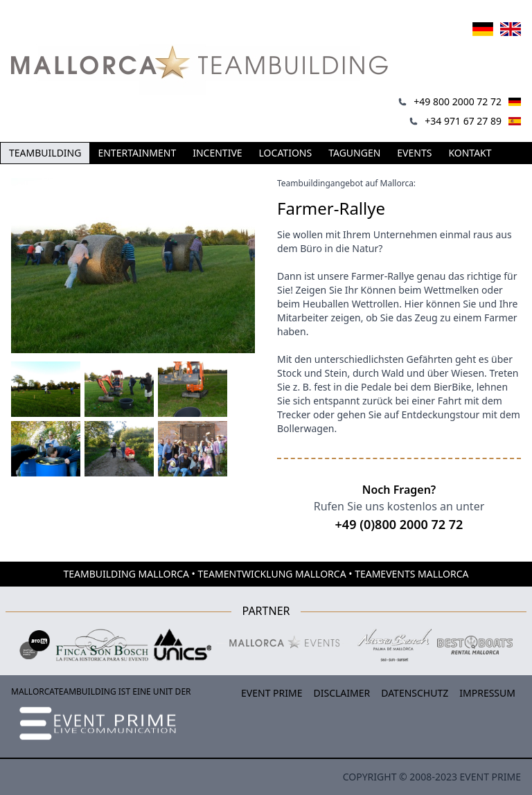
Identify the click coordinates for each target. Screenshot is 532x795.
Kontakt (470, 153)
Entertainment (137, 153)
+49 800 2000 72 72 (458, 101)
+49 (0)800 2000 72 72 (399, 524)
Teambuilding (45, 153)
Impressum (487, 693)
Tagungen (354, 153)
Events (414, 153)
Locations (286, 153)
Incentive (217, 153)
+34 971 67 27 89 (463, 121)
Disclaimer (342, 693)
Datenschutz (415, 693)
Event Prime (272, 693)
